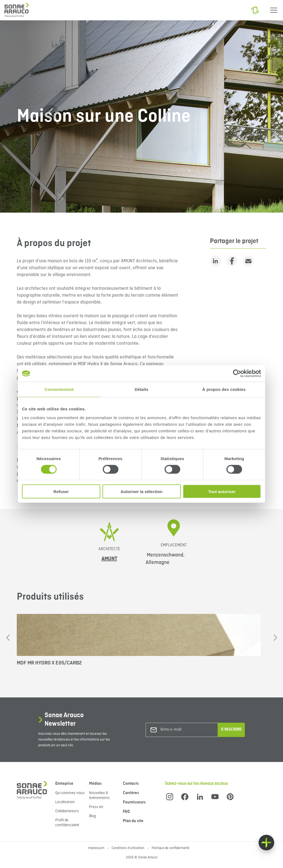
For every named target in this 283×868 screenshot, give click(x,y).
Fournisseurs (134, 802)
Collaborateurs (67, 811)
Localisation (65, 802)
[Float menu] (266, 843)
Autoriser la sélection (142, 491)
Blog (92, 816)
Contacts (131, 784)
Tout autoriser (222, 491)
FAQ (126, 812)
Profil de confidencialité (67, 823)
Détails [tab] (141, 389)
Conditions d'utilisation (128, 848)
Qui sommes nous (70, 793)
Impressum (97, 848)
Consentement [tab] (59, 389)
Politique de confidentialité (170, 848)
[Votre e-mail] (182, 730)
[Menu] (274, 10)
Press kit (96, 807)
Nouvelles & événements (99, 795)
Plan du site (133, 821)
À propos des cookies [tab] (224, 389)
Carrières (131, 793)
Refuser (61, 491)
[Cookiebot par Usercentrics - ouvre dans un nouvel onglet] (237, 374)
